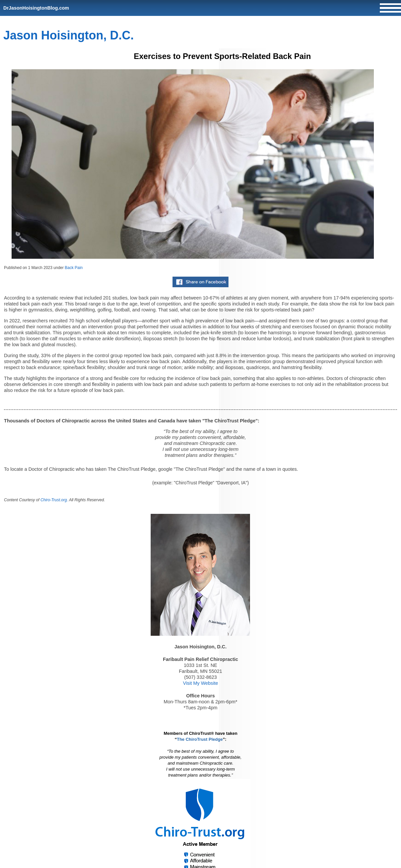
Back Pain (74, 268)
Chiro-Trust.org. (54, 500)
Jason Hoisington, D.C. (69, 35)
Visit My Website (201, 683)
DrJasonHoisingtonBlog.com (36, 8)
